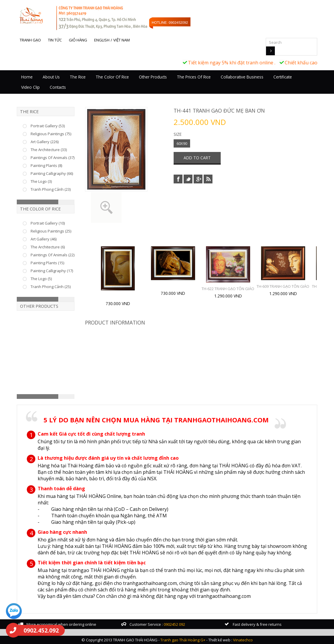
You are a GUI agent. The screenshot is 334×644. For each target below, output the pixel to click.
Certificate (283, 77)
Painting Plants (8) (46, 165)
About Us (51, 77)
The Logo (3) (41, 181)
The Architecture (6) (48, 247)
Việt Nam (122, 40)
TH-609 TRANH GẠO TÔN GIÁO (283, 286)
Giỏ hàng (78, 40)
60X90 (182, 143)
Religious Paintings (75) (51, 134)
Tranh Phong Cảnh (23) (51, 189)
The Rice (78, 77)
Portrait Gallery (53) (48, 126)
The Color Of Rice (112, 77)
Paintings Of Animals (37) (53, 158)
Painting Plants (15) (47, 263)
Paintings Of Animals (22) (53, 255)
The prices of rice (194, 77)
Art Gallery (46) (44, 239)
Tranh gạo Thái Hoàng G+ (183, 640)
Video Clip (30, 87)
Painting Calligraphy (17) (52, 271)
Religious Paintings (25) (51, 231)
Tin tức (55, 40)
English (102, 40)
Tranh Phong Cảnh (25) (51, 287)
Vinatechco (243, 640)
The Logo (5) (41, 279)
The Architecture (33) (49, 150)
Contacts (58, 87)
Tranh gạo (30, 40)
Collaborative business (242, 77)
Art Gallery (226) (45, 142)
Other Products (153, 77)
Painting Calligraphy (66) (52, 173)
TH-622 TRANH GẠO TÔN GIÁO (228, 289)
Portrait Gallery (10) (48, 223)
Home (27, 77)
